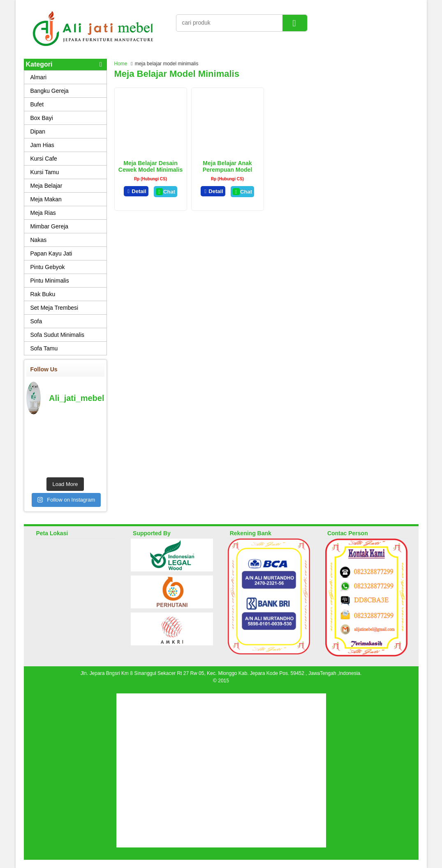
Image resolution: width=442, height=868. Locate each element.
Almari (39, 77)
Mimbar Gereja (50, 226)
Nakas (39, 240)
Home (121, 64)
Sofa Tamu (44, 348)
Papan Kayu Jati (51, 253)
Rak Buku (43, 294)
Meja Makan (46, 199)
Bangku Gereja (50, 91)
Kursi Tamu (45, 172)
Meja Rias (43, 213)
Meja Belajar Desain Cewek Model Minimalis (150, 166)
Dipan (38, 131)
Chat (165, 192)
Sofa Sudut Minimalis (58, 335)
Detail (136, 191)
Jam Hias (42, 145)
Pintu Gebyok (48, 267)
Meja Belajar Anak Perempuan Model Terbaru (228, 170)
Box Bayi (42, 118)
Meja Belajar (46, 186)
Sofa (36, 321)
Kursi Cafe (44, 159)
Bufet (37, 104)
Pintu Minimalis (50, 281)
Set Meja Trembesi (54, 308)
